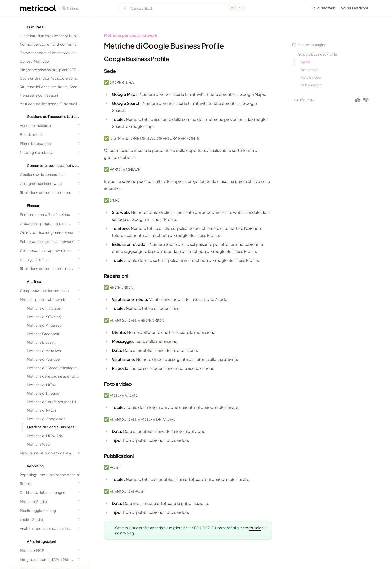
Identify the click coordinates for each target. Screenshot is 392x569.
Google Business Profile (318, 54)
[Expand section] (79, 125)
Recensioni (310, 70)
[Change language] (70, 8)
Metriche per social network (131, 35)
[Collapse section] (79, 299)
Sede (305, 62)
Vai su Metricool (355, 8)
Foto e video (311, 77)
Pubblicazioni (312, 85)
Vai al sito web (323, 8)
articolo (255, 528)
